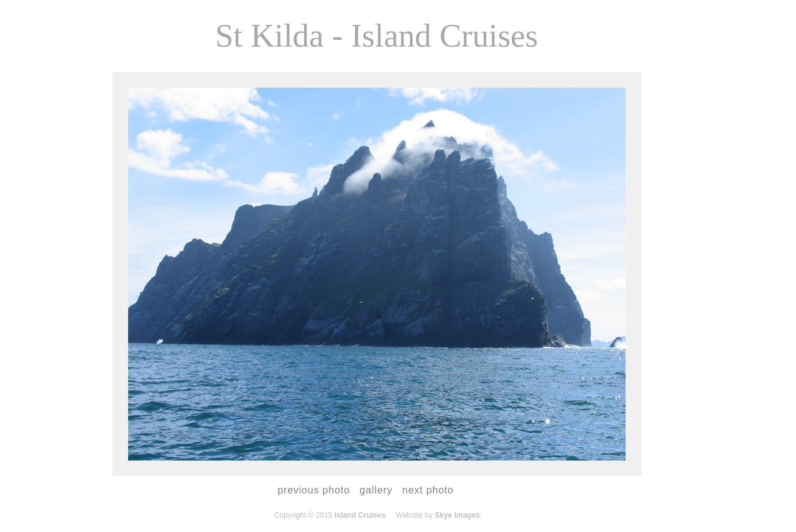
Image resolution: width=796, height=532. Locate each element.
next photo (428, 490)
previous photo (313, 490)
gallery (376, 490)
